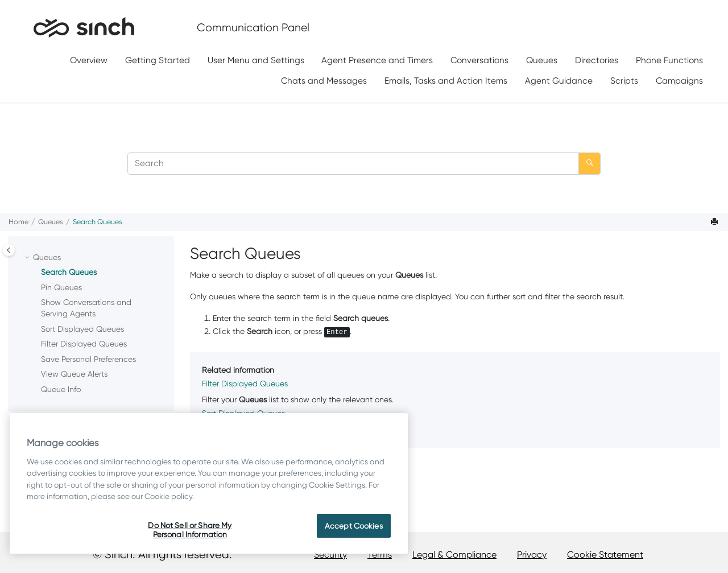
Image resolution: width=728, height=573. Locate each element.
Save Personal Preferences (88, 359)
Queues (542, 60)
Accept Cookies (354, 526)
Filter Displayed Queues (84, 344)
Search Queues (98, 222)
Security (330, 555)
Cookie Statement (605, 555)
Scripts (624, 81)
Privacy (532, 555)
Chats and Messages (324, 81)
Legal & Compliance (454, 555)
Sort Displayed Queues (82, 329)
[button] (28, 258)
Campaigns (679, 81)
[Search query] (364, 164)
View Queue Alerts (74, 374)
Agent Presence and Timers (377, 60)
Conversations (479, 60)
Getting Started (158, 60)
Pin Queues (61, 287)
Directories (597, 60)
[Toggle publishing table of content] (9, 250)
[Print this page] (715, 222)
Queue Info (61, 389)
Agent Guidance (559, 81)
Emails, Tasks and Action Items (446, 81)
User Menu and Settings (256, 60)
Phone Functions (669, 60)
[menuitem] (89, 61)
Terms (380, 555)
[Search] (590, 164)
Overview (89, 60)
